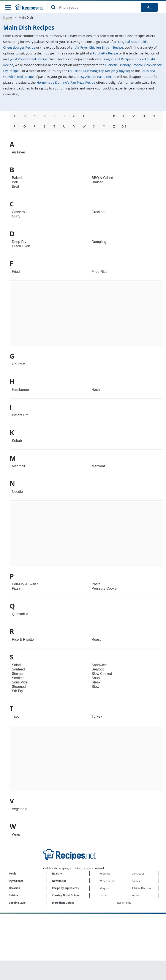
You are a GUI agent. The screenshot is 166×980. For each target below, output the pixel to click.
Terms (136, 896)
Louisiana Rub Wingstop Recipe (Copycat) (99, 71)
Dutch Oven (21, 247)
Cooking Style (17, 903)
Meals (13, 874)
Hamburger (21, 390)
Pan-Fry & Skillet (25, 585)
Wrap (16, 835)
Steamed (19, 687)
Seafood (98, 670)
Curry (16, 217)
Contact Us (138, 874)
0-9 (124, 127)
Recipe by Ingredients (65, 888)
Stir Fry (17, 691)
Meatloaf (98, 467)
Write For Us (107, 881)
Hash (96, 390)
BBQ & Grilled (103, 178)
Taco (16, 717)
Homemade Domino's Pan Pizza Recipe (66, 83)
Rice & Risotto (23, 640)
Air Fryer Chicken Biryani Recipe (99, 48)
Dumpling (99, 242)
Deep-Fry (19, 242)
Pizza (16, 589)
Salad (16, 665)
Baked (17, 178)
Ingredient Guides (63, 903)
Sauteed (18, 670)
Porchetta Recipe (105, 54)
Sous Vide (20, 683)
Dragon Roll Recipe (117, 59)
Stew (96, 687)
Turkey (97, 717)
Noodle (17, 492)
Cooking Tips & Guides (66, 896)
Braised (98, 183)
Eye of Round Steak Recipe (28, 59)
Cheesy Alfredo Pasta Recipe (95, 77)
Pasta (96, 585)
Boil (15, 183)
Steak (96, 683)
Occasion (14, 888)
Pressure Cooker (105, 589)
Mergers (104, 888)
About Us (105, 874)
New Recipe (59, 881)
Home (8, 18)
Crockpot (99, 212)
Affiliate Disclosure (143, 888)
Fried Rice (100, 272)
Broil (15, 187)
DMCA (103, 896)
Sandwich (99, 665)
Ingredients (16, 881)
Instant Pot (20, 416)
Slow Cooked (102, 674)
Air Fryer (18, 153)
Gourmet (19, 365)
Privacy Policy (123, 903)
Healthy (57, 874)
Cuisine (13, 896)
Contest (136, 881)
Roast (96, 640)
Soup (96, 678)
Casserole (20, 212)
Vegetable (20, 809)
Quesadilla (20, 614)
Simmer (18, 674)
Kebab (17, 441)
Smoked (18, 678)
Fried (16, 272)
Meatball (18, 467)
